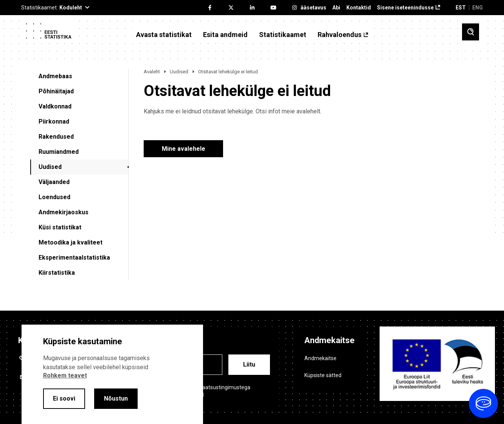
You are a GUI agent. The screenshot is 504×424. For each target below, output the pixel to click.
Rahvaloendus (340, 35)
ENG (478, 8)
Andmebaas (55, 76)
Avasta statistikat (164, 35)
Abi (336, 8)
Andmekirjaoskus (64, 212)
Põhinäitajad (56, 91)
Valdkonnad (55, 106)
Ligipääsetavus (307, 8)
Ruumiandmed (59, 152)
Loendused (54, 197)
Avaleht (152, 72)
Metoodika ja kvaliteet (71, 242)
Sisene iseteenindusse (405, 8)
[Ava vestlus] (483, 403)
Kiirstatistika (57, 273)
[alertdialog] (112, 374)
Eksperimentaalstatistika (74, 258)
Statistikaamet (283, 35)
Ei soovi (64, 398)
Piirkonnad (54, 121)
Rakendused (56, 137)
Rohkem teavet (65, 375)
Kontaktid (359, 8)
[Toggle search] (471, 32)
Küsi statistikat (60, 227)
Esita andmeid (225, 35)
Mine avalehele (184, 149)
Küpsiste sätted (323, 375)
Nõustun (116, 398)
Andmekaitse (320, 358)
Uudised (50, 167)
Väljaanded (54, 182)
